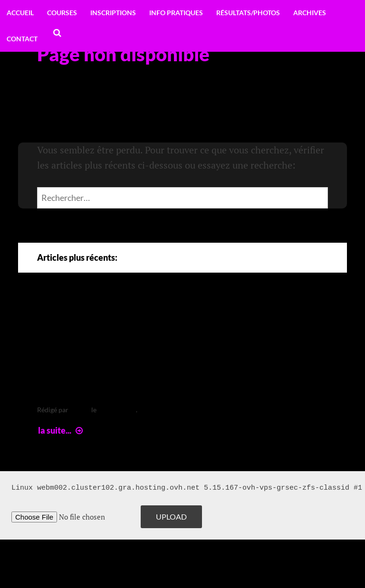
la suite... (62, 430)
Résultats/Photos (248, 13)
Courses (62, 13)
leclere (80, 410)
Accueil (20, 13)
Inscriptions (113, 13)
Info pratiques (176, 13)
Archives (310, 13)
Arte (57, 316)
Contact (22, 39)
